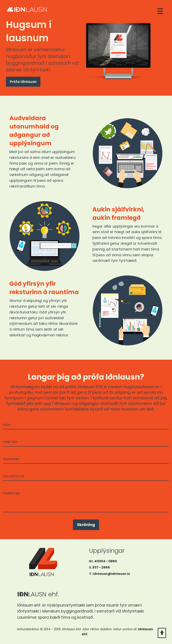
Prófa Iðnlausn (23, 82)
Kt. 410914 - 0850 (103, 561)
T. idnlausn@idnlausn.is (109, 574)
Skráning (86, 525)
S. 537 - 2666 (100, 567)
